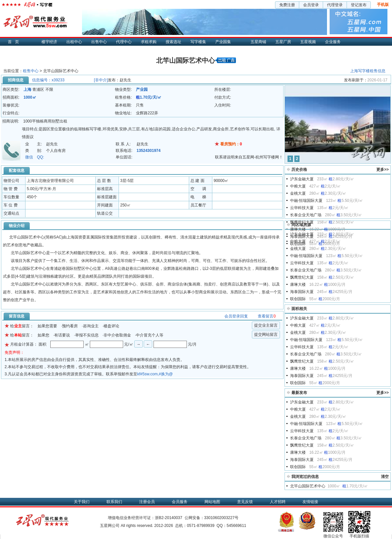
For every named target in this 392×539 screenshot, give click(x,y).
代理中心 (124, 42)
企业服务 (333, 42)
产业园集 (223, 42)
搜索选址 (173, 42)
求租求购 (149, 42)
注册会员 (147, 502)
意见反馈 (245, 502)
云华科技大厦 (302, 208)
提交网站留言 (266, 335)
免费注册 (287, 5)
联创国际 (298, 299)
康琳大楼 (298, 229)
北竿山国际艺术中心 (308, 486)
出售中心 (99, 42)
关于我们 (82, 502)
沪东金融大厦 (302, 179)
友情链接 (310, 502)
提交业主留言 (266, 325)
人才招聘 (278, 502)
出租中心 (74, 42)
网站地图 (212, 502)
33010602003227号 (221, 518)
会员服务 (180, 502)
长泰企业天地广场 (306, 215)
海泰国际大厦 (302, 292)
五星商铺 (258, 42)
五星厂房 (283, 42)
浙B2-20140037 (169, 518)
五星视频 (308, 42)
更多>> (383, 170)
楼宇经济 (49, 42)
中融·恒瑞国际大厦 (306, 201)
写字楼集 (198, 42)
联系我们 (114, 502)
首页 (15, 42)
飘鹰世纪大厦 (302, 222)
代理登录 (335, 5)
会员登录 (311, 5)
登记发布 (359, 5)
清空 (385, 477)
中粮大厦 (298, 186)
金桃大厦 (298, 193)
